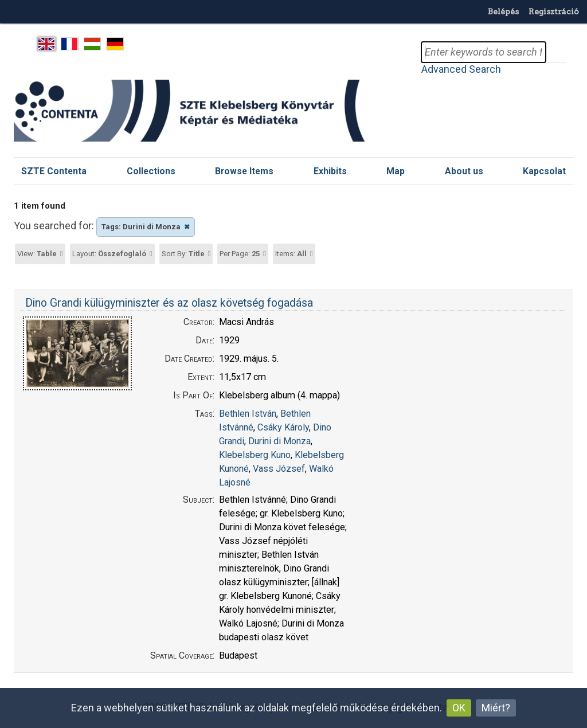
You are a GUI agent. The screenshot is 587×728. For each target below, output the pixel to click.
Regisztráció (554, 11)
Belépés (503, 11)
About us (464, 171)
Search (556, 52)
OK (459, 708)
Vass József (279, 469)
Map (396, 171)
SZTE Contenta (54, 171)
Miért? (496, 708)
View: (37, 254)
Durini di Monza (279, 441)
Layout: (109, 254)
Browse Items (244, 171)
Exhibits (330, 171)
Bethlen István (248, 414)
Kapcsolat (544, 171)
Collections (151, 171)
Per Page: (240, 254)
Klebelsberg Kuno (255, 455)
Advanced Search (461, 69)
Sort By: (183, 254)
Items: (291, 254)
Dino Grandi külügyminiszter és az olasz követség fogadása (169, 303)
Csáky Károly (283, 427)
